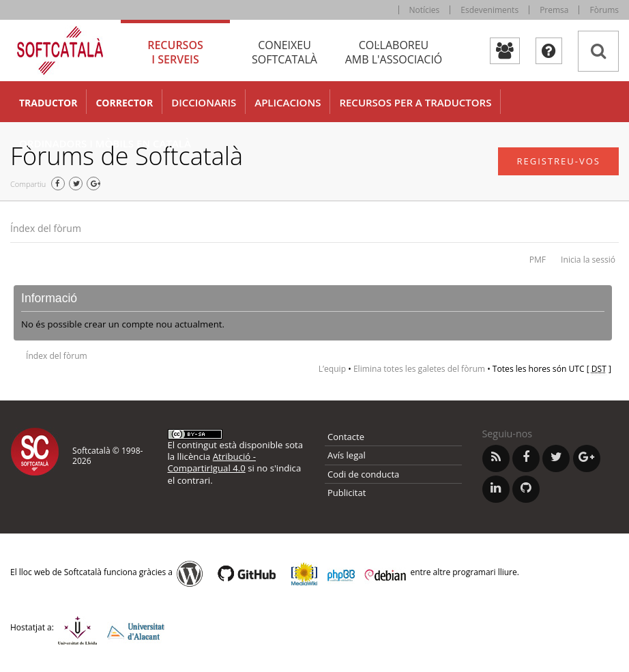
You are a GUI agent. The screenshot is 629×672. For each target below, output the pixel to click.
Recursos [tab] (175, 52)
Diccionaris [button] (204, 102)
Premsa (554, 10)
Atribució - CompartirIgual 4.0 (212, 462)
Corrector (124, 103)
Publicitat (347, 493)
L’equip (332, 369)
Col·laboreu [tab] (394, 52)
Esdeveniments (489, 10)
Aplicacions (288, 102)
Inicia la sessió (588, 260)
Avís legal (347, 455)
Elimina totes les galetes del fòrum (419, 369)
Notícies (425, 10)
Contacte (346, 437)
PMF (538, 260)
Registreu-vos (558, 161)
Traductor (48, 103)
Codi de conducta (363, 474)
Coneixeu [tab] (284, 52)
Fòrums (604, 10)
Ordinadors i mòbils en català (105, 143)
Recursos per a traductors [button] (415, 102)
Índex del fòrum (46, 228)
